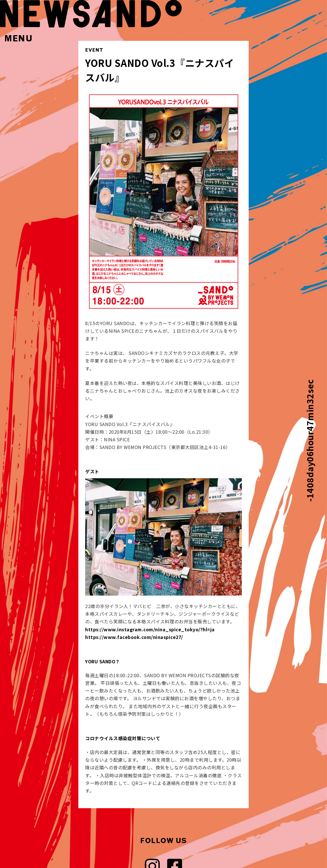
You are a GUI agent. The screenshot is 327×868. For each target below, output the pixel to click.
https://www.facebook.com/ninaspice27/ (134, 637)
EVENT (94, 50)
